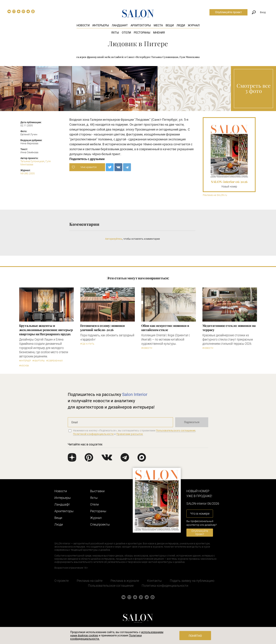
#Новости (147, 348)
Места (158, 25)
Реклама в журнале (125, 581)
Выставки (97, 491)
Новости (83, 25)
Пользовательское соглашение (111, 586)
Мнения (159, 33)
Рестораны (142, 33)
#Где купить (87, 344)
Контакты (154, 581)
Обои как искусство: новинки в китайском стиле (165, 328)
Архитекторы (141, 25)
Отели (126, 33)
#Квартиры (39, 361)
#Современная (54, 361)
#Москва (24, 366)
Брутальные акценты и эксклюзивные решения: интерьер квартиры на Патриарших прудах (46, 330)
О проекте (62, 581)
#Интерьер (25, 361)
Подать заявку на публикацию (192, 581)
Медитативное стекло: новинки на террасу (229, 328)
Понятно (195, 636)
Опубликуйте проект (228, 12)
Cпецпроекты (100, 524)
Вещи (170, 25)
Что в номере (200, 514)
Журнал (194, 25)
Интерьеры (101, 25)
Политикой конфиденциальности (93, 434)
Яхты (115, 33)
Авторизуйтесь (114, 239)
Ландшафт (120, 25)
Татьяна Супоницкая (32, 161)
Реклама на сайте (90, 581)
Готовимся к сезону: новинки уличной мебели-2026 (103, 328)
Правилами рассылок (130, 434)
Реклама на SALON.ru (215, 195)
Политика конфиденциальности (165, 586)
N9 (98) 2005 (28, 173)
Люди (181, 25)
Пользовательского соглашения (176, 431)
